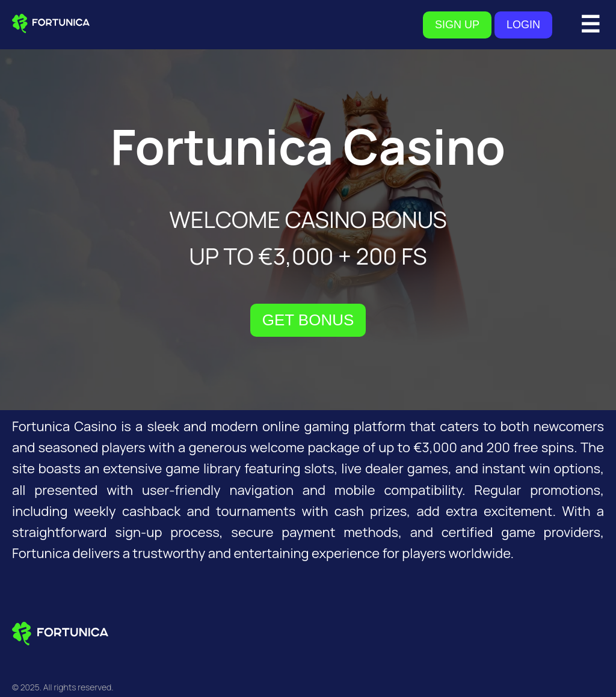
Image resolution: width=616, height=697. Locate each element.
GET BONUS (308, 320)
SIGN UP (457, 25)
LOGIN (523, 25)
